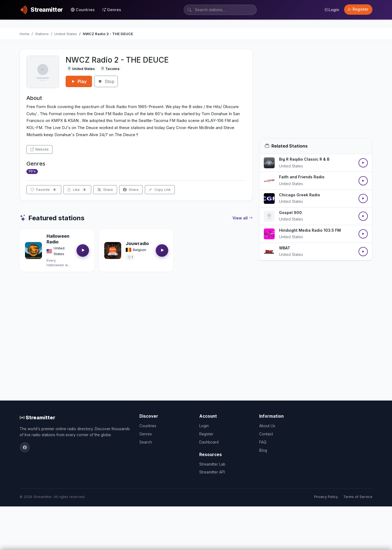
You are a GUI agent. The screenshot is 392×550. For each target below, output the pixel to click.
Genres (112, 10)
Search (146, 442)
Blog (263, 450)
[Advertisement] (316, 93)
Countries (83, 10)
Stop (106, 81)
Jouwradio (137, 243)
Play (79, 81)
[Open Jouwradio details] (113, 250)
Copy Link (160, 190)
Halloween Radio (58, 239)
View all (243, 218)
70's (32, 171)
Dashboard (209, 442)
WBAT (285, 248)
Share (105, 190)
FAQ (263, 442)
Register (358, 9)
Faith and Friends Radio (302, 177)
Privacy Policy (326, 497)
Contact (266, 434)
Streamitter (37, 417)
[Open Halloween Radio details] (33, 250)
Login (331, 10)
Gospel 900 (290, 213)
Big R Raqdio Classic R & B (304, 159)
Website (40, 149)
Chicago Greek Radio (300, 195)
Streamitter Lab (212, 464)
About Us (267, 426)
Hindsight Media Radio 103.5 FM (310, 230)
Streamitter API (212, 472)
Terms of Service (358, 497)
